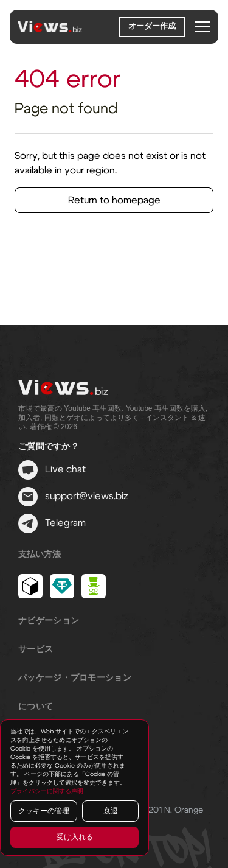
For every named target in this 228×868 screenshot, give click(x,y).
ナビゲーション (49, 621)
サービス (36, 649)
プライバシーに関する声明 (47, 791)
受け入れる (75, 837)
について (36, 707)
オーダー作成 (152, 26)
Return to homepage (114, 200)
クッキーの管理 (44, 811)
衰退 (111, 811)
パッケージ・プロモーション (75, 678)
